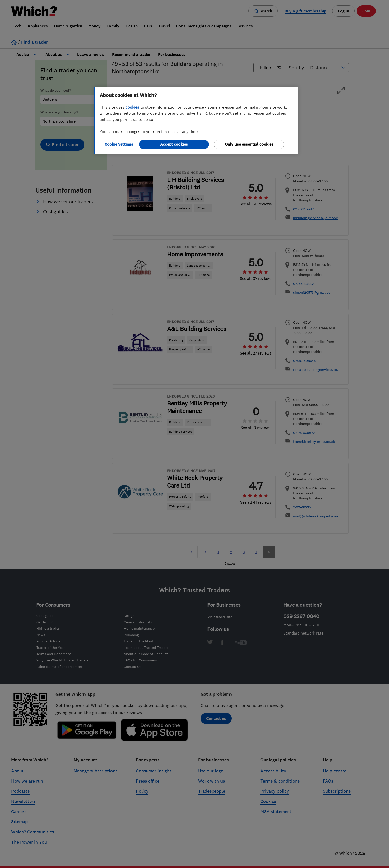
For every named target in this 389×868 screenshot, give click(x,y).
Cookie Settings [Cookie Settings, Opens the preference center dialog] (119, 144)
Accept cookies (174, 144)
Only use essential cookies (249, 144)
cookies (132, 107)
